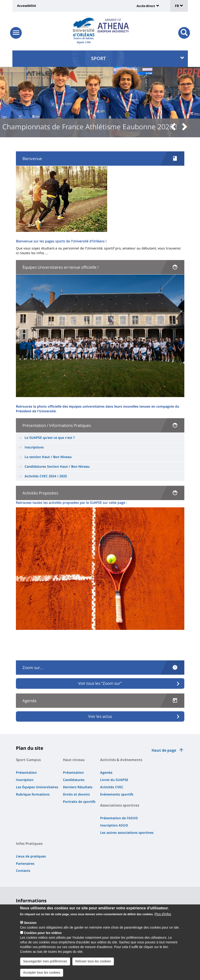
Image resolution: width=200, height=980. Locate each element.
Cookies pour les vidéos (43, 935)
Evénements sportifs (117, 794)
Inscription (25, 780)
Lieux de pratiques (31, 856)
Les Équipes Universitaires (37, 787)
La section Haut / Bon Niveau (49, 457)
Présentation (26, 772)
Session (30, 925)
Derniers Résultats (78, 787)
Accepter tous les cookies (42, 974)
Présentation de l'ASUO (119, 818)
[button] (175, 127)
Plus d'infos (163, 916)
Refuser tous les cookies (93, 963)
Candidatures (74, 780)
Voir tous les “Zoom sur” (100, 683)
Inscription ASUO (114, 825)
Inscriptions (34, 447)
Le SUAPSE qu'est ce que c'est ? (50, 438)
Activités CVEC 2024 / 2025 (46, 476)
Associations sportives (120, 805)
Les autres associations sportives (127, 833)
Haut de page (164, 750)
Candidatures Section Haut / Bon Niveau (57, 466)
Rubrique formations (33, 794)
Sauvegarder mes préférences (45, 963)
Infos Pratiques (29, 843)
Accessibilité (27, 6)
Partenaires (25, 863)
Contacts (23, 871)
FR (179, 6)
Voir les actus (100, 716)
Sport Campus (28, 760)
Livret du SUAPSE (114, 780)
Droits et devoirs (76, 794)
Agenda (106, 772)
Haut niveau (74, 760)
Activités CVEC (112, 787)
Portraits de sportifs (79, 802)
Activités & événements (121, 760)
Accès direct (146, 6)
